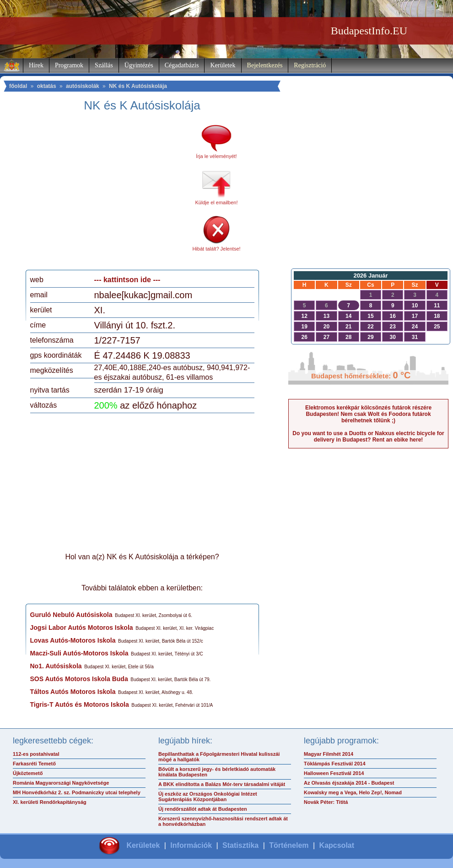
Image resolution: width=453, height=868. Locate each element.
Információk (191, 845)
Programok (69, 65)
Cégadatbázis (182, 65)
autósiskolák (83, 86)
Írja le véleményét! (216, 156)
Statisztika (240, 845)
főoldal (18, 86)
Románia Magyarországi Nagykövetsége (61, 783)
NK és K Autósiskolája (138, 86)
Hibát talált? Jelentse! (216, 249)
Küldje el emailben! (217, 202)
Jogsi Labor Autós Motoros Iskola (82, 628)
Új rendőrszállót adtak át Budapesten (203, 809)
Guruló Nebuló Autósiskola (71, 615)
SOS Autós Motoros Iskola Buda (79, 679)
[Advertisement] (107, 194)
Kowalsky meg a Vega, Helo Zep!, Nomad (353, 792)
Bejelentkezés (265, 65)
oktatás (47, 86)
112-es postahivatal (36, 754)
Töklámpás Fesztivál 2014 (335, 764)
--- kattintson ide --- (127, 280)
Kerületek (223, 65)
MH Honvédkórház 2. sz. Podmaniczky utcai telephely (77, 792)
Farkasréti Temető (34, 764)
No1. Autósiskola (56, 666)
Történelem (289, 845)
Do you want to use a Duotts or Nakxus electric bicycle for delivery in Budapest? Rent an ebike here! (368, 437)
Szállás (104, 65)
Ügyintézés (139, 65)
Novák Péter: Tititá (326, 802)
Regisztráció (310, 65)
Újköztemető (28, 773)
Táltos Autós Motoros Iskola (73, 692)
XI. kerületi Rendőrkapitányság (50, 802)
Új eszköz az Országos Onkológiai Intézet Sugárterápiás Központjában (208, 797)
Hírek (36, 65)
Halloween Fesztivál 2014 (334, 773)
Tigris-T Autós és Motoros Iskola (80, 704)
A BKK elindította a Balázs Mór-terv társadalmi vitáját (222, 784)
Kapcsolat (337, 845)
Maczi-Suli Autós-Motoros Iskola (79, 653)
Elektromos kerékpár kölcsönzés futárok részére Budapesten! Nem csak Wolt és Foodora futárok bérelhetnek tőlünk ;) (368, 414)
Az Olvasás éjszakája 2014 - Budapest (349, 783)
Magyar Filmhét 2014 (329, 754)
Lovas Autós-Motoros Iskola (73, 640)
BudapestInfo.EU (369, 31)
